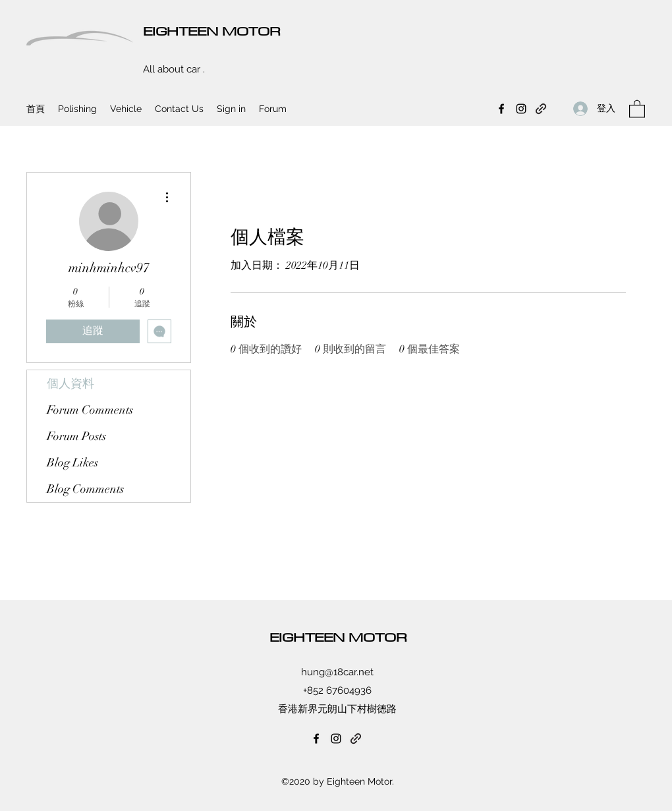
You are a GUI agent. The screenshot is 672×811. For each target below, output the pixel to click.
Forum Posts (76, 436)
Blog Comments (85, 489)
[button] (637, 108)
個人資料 (70, 383)
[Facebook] (501, 109)
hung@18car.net (337, 672)
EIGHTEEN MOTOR (212, 31)
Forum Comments (90, 410)
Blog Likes (72, 462)
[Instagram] (521, 109)
